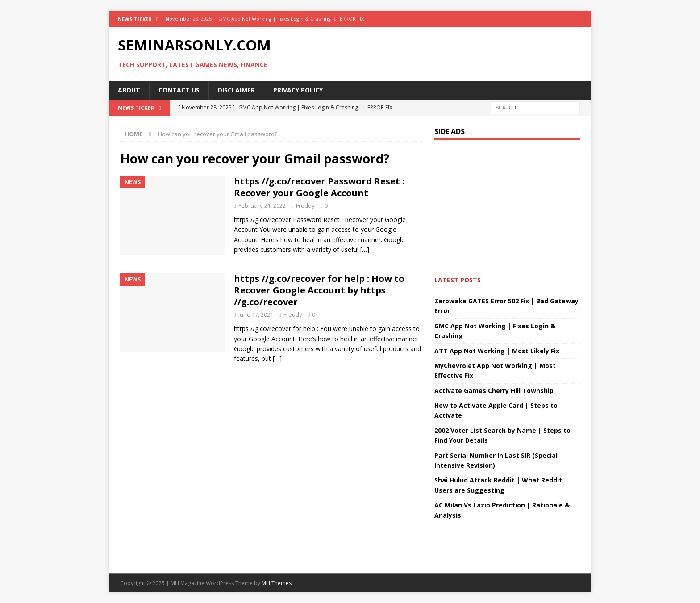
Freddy (305, 205)
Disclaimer (236, 90)
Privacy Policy (298, 90)
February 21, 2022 (262, 205)
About (129, 90)
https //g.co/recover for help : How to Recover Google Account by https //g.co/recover (319, 290)
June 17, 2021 (256, 314)
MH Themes (277, 583)
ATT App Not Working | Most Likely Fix (497, 351)
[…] (365, 249)
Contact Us (179, 90)
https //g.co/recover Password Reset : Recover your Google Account (319, 187)
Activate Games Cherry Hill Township (494, 391)
